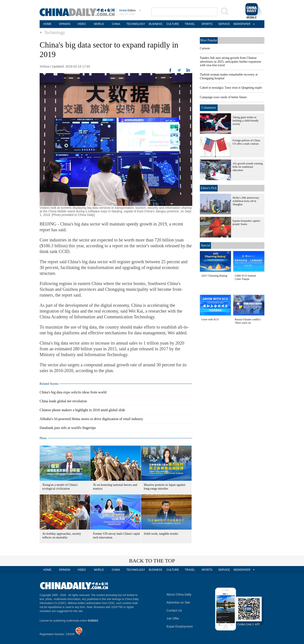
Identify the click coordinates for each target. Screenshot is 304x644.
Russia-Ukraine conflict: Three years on (248, 321)
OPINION (65, 24)
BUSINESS (156, 24)
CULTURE (173, 24)
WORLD (99, 24)
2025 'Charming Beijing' (215, 276)
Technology (55, 32)
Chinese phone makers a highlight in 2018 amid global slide (82, 410)
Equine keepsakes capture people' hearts (246, 222)
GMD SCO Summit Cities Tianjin (245, 277)
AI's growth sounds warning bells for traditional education (248, 167)
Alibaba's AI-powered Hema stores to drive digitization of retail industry (91, 419)
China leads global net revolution (63, 401)
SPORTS (207, 24)
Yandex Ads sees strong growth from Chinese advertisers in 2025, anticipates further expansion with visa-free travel (230, 62)
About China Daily (179, 594)
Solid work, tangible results (161, 534)
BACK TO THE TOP (152, 561)
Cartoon (205, 48)
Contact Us (174, 610)
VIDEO (82, 24)
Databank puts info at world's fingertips (68, 428)
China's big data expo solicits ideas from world (73, 392)
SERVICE (224, 24)
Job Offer (173, 618)
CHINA (116, 24)
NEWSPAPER (241, 24)
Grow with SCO (210, 319)
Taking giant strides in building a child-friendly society (246, 121)
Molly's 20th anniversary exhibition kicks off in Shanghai (246, 201)
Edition (127, 10)
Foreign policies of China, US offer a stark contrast (246, 142)
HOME (47, 24)
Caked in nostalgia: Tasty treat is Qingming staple (231, 88)
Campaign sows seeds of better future (223, 97)
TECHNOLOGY (136, 24)
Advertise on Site (178, 602)
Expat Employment (180, 626)
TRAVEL (190, 24)
